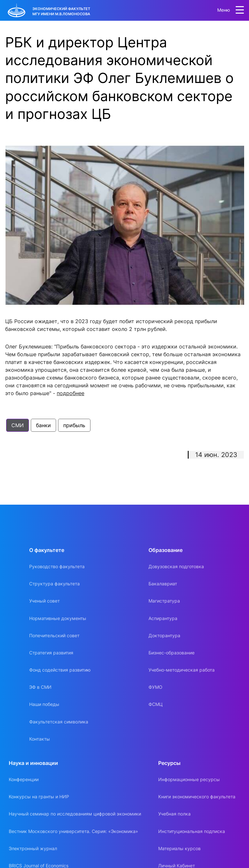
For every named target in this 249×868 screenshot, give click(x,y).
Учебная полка (174, 814)
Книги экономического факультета (197, 797)
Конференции (24, 779)
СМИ (18, 425)
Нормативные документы (58, 618)
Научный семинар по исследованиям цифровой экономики (75, 814)
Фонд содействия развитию (60, 670)
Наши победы (44, 704)
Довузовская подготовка (176, 566)
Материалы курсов (179, 848)
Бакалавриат (163, 584)
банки (43, 425)
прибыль (74, 425)
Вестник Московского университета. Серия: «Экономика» (73, 831)
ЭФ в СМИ (40, 687)
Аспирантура (163, 618)
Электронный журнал (33, 848)
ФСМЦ (156, 704)
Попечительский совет (54, 635)
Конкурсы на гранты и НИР (39, 797)
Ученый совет (44, 601)
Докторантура (164, 635)
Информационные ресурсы (189, 779)
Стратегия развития (51, 653)
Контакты (40, 739)
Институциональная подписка (192, 831)
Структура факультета (54, 584)
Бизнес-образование (172, 653)
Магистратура (164, 601)
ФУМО (155, 687)
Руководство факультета (57, 566)
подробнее (71, 393)
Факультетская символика (59, 722)
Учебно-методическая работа (182, 670)
